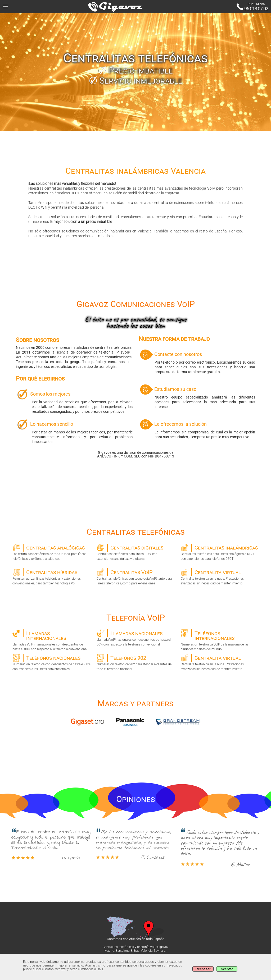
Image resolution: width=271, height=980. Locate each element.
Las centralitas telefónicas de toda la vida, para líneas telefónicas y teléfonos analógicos (51, 552)
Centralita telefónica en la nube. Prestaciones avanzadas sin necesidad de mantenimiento (220, 577)
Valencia (147, 951)
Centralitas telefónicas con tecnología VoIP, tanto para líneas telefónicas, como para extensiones (136, 577)
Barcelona (123, 951)
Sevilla (158, 951)
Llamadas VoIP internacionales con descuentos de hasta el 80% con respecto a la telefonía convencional (51, 640)
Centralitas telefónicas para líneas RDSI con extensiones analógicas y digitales (136, 552)
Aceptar (227, 969)
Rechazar (203, 969)
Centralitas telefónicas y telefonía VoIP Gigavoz (136, 947)
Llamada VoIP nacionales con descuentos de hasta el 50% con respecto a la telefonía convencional (136, 638)
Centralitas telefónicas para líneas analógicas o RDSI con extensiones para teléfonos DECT (220, 552)
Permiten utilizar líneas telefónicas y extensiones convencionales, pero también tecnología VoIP (51, 577)
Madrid (109, 951)
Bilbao (135, 951)
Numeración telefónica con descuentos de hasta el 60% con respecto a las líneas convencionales (51, 662)
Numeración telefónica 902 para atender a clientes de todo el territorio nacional (136, 662)
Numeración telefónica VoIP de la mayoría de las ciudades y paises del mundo (220, 640)
